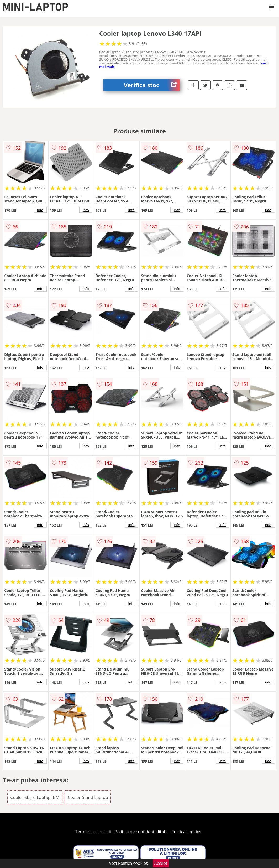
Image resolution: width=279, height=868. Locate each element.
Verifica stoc (152, 85)
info (40, 210)
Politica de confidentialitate (141, 832)
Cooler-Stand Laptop (88, 797)
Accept (161, 863)
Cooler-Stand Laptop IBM (35, 797)
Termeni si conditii (93, 832)
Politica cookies (186, 832)
